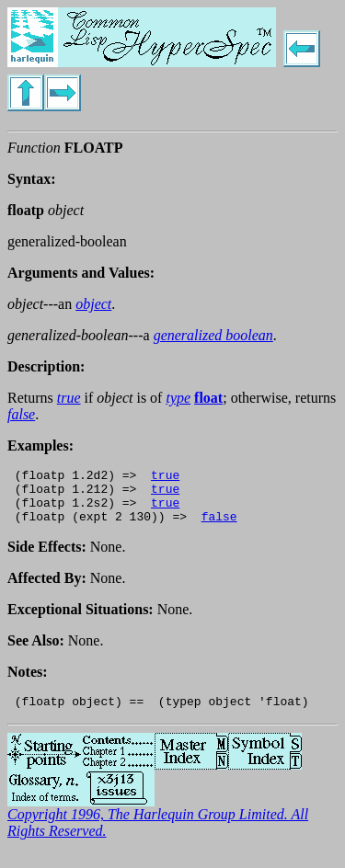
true (165, 477)
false (219, 527)
